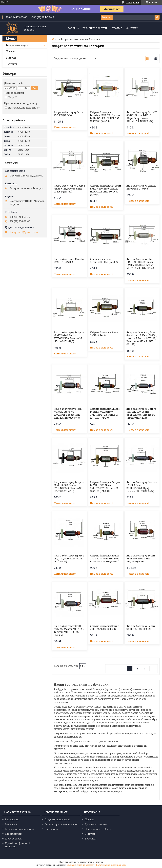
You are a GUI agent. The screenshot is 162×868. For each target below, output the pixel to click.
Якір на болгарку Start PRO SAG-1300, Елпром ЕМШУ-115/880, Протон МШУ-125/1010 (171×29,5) (140, 264)
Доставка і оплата (96, 824)
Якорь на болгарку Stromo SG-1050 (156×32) (104, 261)
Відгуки (11, 58)
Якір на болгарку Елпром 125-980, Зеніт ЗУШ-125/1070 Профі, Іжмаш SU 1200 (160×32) (142, 487)
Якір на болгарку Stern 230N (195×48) (104, 334)
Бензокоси (11, 824)
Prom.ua (99, 862)
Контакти (132, 28)
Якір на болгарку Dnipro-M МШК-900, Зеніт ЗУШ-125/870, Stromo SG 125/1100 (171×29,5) (69, 337)
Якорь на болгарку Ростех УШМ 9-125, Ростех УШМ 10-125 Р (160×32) (69, 189)
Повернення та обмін (98, 829)
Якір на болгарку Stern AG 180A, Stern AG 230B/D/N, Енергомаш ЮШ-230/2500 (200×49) (68, 413)
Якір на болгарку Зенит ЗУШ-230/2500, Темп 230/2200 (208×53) (141, 559)
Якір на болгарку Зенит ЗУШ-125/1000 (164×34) (104, 628)
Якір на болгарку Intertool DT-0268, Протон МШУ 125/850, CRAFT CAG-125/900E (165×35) (105, 117)
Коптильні (51, 829)
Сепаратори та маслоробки (61, 824)
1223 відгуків (132, 2)
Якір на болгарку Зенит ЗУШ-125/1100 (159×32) (141, 628)
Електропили (13, 834)
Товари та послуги (95, 28)
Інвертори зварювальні (20, 829)
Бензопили (12, 819)
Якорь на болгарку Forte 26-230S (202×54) (68, 114)
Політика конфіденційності (111, 865)
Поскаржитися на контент (81, 865)
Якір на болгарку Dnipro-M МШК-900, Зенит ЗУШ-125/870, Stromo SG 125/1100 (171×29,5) (105, 413)
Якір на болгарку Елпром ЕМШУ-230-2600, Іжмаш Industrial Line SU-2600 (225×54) (106, 190)
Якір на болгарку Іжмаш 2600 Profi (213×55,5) (142, 187)
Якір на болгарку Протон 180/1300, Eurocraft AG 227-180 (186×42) (69, 559)
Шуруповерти (13, 839)
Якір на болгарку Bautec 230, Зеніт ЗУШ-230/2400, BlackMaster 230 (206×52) (105, 559)
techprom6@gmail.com (24, 232)
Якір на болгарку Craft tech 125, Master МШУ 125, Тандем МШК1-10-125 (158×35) (69, 631)
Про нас (117, 28)
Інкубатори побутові (57, 819)
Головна (73, 28)
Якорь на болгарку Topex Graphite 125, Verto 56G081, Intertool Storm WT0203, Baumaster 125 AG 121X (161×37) (142, 338)
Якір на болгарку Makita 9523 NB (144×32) (69, 261)
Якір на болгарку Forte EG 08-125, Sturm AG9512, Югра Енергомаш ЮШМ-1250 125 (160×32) (142, 117)
